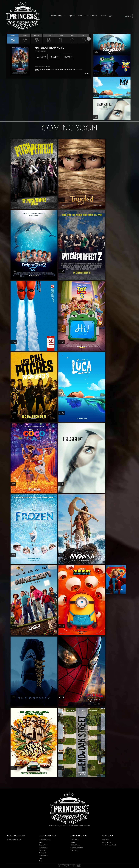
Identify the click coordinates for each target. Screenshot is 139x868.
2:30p (41, 57)
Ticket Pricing (75, 850)
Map (80, 16)
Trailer (86, 74)
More (103, 16)
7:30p (68, 57)
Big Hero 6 (42, 850)
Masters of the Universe (14, 840)
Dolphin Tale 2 (43, 845)
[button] (111, 16)
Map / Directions (107, 842)
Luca (40, 858)
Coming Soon (70, 16)
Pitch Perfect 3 (43, 856)
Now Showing (56, 16)
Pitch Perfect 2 (43, 848)
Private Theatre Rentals (109, 845)
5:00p (55, 57)
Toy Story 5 (42, 853)
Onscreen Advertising (77, 848)
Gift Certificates (91, 16)
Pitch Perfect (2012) (45, 840)
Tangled (41, 842)
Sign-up (128, 16)
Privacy (73, 842)
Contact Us (106, 840)
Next (89, 39)
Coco (41, 861)
